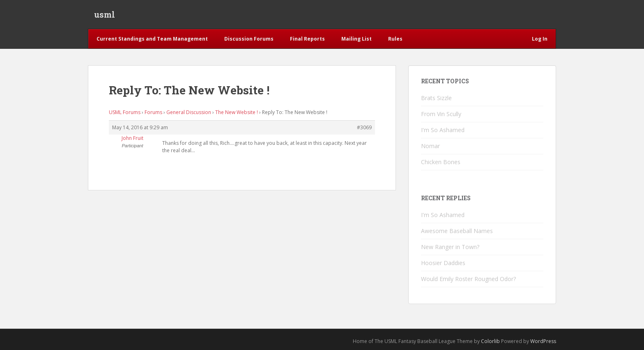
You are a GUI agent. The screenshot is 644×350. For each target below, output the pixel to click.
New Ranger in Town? (450, 247)
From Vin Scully (441, 114)
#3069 (364, 127)
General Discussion (189, 112)
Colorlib (490, 341)
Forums (153, 112)
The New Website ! (237, 112)
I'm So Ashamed (443, 130)
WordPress (543, 341)
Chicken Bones (441, 162)
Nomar (430, 146)
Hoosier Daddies (443, 263)
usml (105, 14)
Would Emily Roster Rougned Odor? (468, 279)
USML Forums (125, 112)
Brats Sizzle (436, 98)
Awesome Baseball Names (457, 231)
